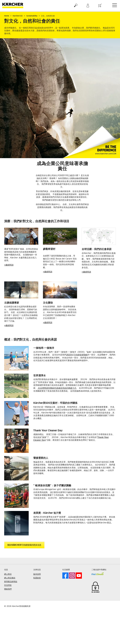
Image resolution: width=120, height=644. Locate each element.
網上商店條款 (10, 578)
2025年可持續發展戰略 (77, 355)
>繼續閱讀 (9, 265)
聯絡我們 (8, 589)
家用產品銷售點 (11, 582)
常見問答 (8, 585)
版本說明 (37, 574)
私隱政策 (37, 578)
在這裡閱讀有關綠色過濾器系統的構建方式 (57, 388)
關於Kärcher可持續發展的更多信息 (24, 545)
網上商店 (8, 574)
